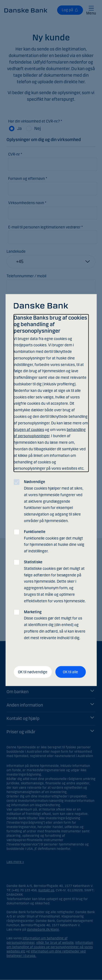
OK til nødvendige (33, 672)
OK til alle (70, 672)
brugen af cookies (29, 429)
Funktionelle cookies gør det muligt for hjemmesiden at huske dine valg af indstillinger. (54, 541)
